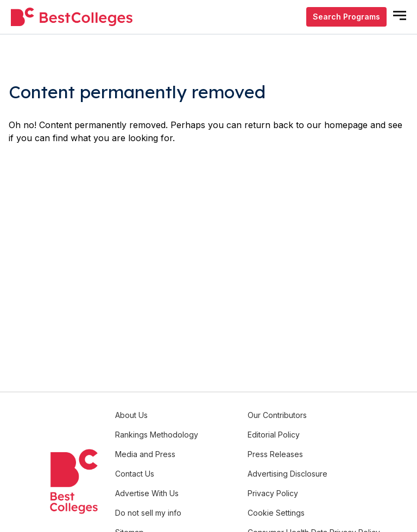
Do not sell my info (148, 513)
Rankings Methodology (157, 435)
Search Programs (346, 17)
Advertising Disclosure (288, 474)
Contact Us (135, 474)
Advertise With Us (147, 493)
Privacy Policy (273, 493)
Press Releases (275, 454)
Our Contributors (277, 415)
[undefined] (72, 17)
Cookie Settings (276, 513)
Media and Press (145, 454)
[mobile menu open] (400, 15)
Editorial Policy (274, 435)
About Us (131, 415)
